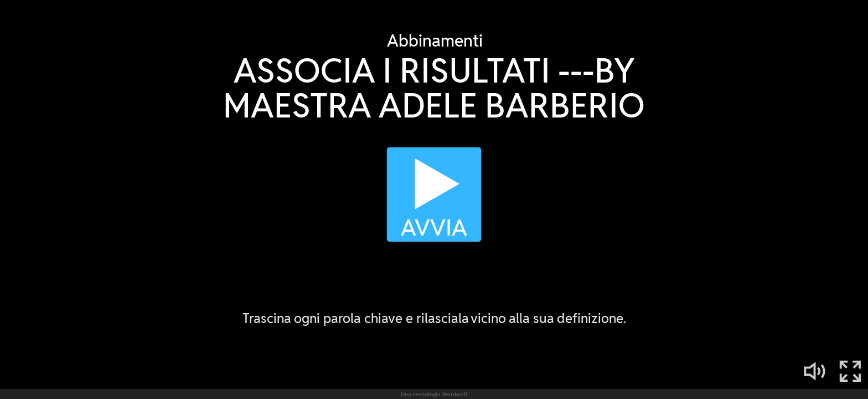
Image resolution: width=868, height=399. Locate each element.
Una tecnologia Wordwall (434, 394)
